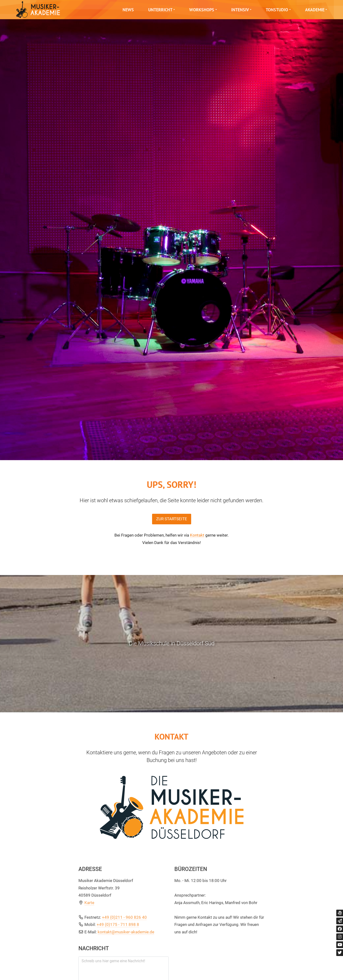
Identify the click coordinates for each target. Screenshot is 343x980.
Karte (89, 949)
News (128, 10)
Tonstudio (277, 10)
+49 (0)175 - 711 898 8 (118, 971)
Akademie (315, 10)
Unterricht (160, 10)
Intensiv (240, 10)
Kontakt (197, 535)
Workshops (202, 10)
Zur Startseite (172, 519)
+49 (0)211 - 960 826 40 (124, 963)
